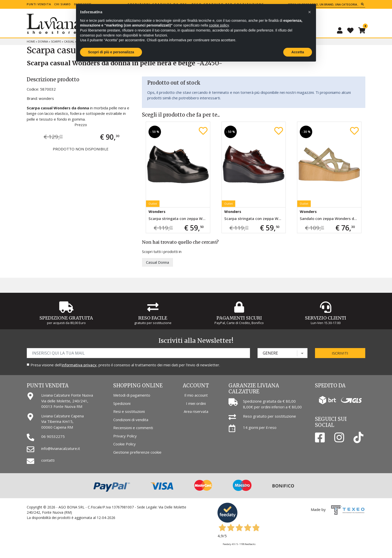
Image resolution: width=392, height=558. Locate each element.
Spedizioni (122, 403)
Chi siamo (62, 4)
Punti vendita (39, 4)
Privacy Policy (125, 436)
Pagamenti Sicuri (239, 318)
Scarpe (56, 41)
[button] (309, 12)
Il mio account (196, 395)
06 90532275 (53, 436)
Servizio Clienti (326, 318)
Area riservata (196, 411)
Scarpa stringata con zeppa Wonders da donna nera (179, 218)
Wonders (157, 211)
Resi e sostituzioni (129, 411)
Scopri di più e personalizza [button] (111, 52)
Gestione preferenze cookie (137, 452)
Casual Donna (157, 262)
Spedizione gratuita (66, 318)
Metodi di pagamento (132, 395)
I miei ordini (196, 403)
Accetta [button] (298, 52)
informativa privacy (79, 365)
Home (31, 41)
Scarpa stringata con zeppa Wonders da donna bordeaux (255, 218)
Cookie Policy (124, 444)
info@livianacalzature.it (61, 448)
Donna (43, 41)
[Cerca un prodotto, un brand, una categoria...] (323, 4)
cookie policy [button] (219, 25)
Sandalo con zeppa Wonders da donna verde (330, 218)
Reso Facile (153, 318)
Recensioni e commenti (133, 428)
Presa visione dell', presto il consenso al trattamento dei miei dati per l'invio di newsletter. (125, 365)
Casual (69, 41)
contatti (48, 460)
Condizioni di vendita (131, 420)
